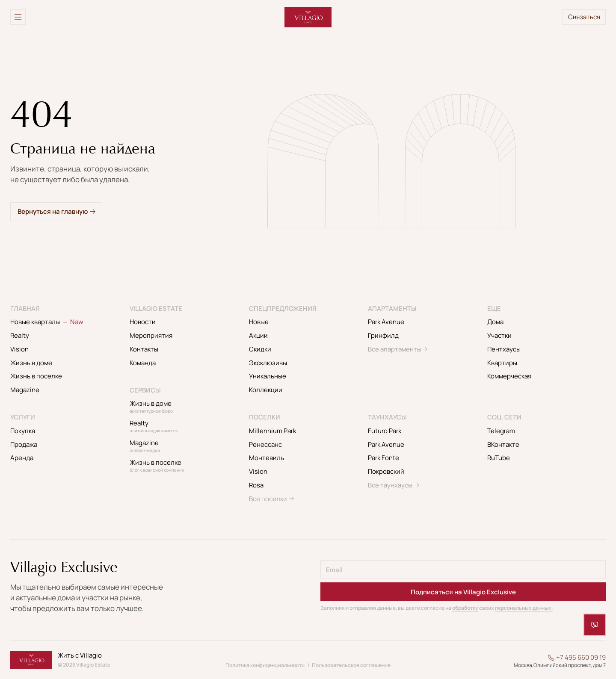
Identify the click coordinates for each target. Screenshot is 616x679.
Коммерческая (509, 376)
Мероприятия (151, 335)
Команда (143, 363)
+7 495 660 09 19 (581, 658)
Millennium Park (272, 431)
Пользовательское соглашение (351, 665)
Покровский (386, 471)
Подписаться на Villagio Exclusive (463, 592)
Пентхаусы (504, 349)
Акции (258, 335)
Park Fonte (384, 458)
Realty (20, 335)
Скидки (260, 349)
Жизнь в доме (31, 363)
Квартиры (502, 363)
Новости (143, 322)
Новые (259, 322)
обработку (465, 608)
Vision (19, 349)
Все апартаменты (395, 349)
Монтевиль (267, 458)
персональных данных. (524, 608)
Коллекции (266, 390)
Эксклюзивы (268, 363)
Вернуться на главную (53, 211)
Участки (499, 335)
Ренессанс (265, 444)
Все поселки (268, 499)
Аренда (22, 458)
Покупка (23, 431)
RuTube (499, 458)
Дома (495, 322)
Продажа (24, 444)
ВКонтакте (503, 444)
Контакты (144, 349)
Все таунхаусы (390, 485)
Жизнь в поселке (36, 376)
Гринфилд (383, 335)
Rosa (256, 485)
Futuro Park (385, 431)
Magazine (25, 390)
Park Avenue (386, 322)
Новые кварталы (47, 322)
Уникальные (268, 376)
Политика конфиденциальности (265, 665)
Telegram (501, 431)
